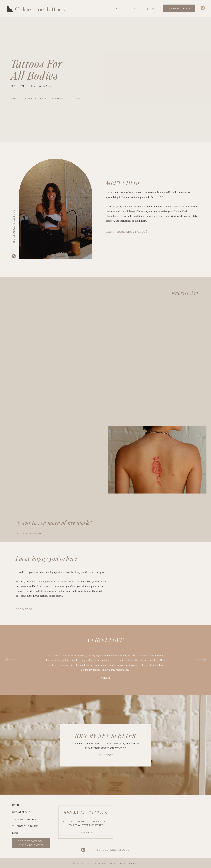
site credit (129, 863)
